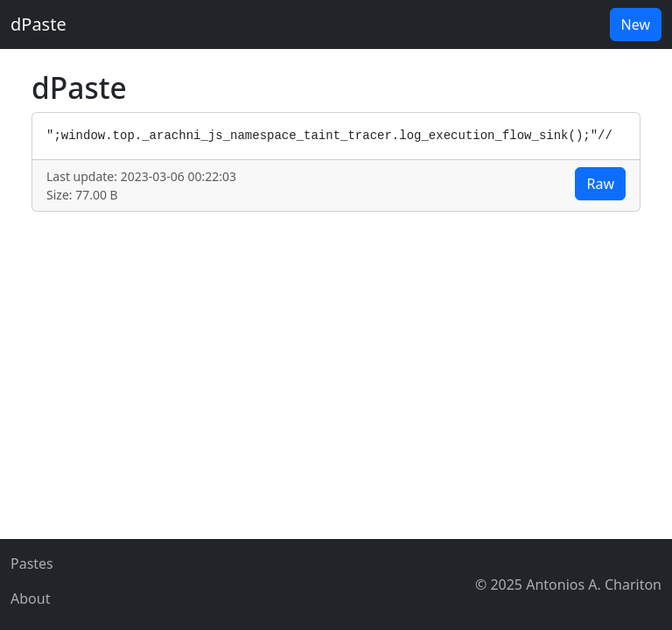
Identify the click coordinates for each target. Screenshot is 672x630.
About (30, 598)
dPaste (38, 24)
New (636, 24)
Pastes (32, 563)
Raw (600, 184)
